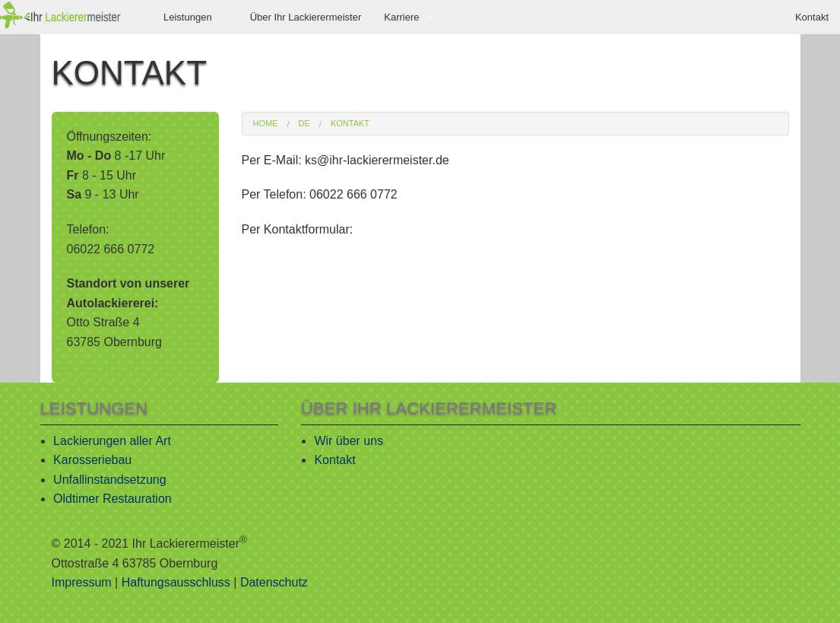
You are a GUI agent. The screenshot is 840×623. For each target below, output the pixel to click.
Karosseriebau (92, 460)
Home (266, 124)
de (304, 124)
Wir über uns (349, 441)
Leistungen (188, 17)
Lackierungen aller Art (112, 441)
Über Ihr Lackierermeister (306, 17)
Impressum (82, 582)
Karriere (401, 17)
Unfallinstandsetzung (110, 480)
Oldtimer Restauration (113, 499)
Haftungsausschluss (176, 582)
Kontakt (812, 17)
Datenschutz (274, 582)
